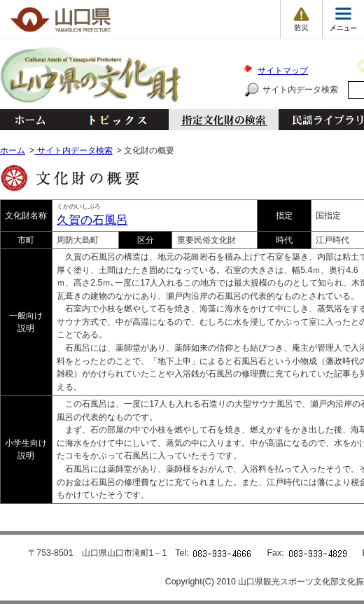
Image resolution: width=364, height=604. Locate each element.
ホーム (29, 120)
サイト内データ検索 (300, 90)
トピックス (114, 120)
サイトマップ (283, 71)
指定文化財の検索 (224, 120)
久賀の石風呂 (92, 220)
